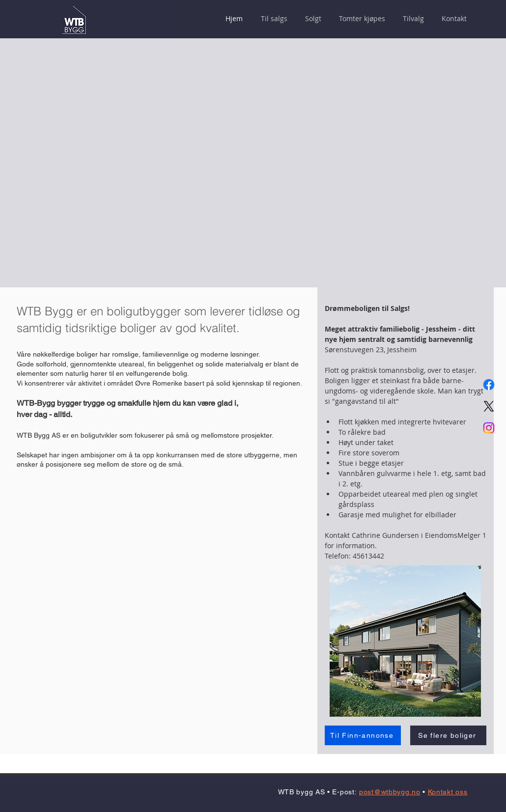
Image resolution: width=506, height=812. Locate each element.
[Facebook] (489, 385)
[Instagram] (489, 428)
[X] (489, 406)
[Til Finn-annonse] (363, 735)
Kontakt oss (448, 792)
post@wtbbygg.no (390, 792)
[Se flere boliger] (448, 735)
